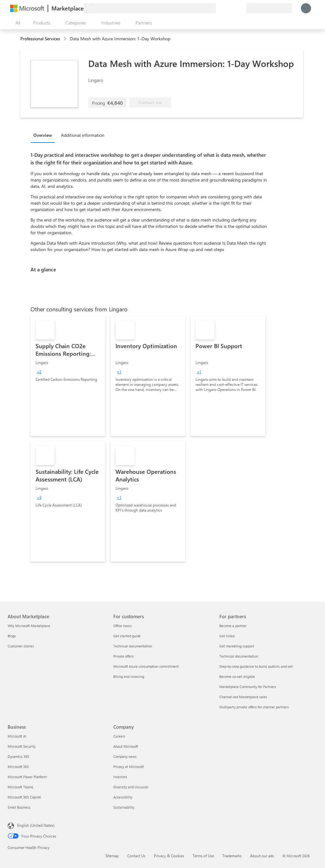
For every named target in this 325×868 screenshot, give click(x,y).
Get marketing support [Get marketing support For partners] (237, 646)
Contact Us (136, 856)
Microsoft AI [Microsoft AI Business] (17, 736)
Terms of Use (203, 856)
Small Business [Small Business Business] (19, 807)
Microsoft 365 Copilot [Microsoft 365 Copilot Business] (24, 797)
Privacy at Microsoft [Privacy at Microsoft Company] (129, 767)
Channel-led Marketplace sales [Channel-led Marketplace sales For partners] (243, 697)
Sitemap (112, 856)
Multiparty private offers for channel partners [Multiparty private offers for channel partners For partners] (254, 707)
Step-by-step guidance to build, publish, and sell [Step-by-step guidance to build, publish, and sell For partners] (256, 666)
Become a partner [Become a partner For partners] (233, 626)
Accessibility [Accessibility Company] (123, 797)
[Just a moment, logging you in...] (306, 8)
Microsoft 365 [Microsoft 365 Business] (18, 767)
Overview (43, 135)
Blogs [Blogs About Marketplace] (12, 636)
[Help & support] (226, 8)
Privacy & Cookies (169, 856)
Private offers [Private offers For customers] (123, 656)
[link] (68, 376)
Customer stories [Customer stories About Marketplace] (21, 646)
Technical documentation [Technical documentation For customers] (133, 646)
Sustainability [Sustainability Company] (124, 807)
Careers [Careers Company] (119, 736)
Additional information (83, 135)
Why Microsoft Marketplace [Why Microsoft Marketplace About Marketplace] (29, 626)
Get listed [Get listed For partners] (227, 636)
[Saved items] (234, 8)
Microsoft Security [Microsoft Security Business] (22, 746)
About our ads (262, 856)
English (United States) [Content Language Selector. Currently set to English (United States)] (36, 825)
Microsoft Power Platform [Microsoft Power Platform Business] (27, 777)
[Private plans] (241, 8)
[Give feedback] (218, 8)
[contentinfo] (66, 39)
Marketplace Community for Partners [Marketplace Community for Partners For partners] (248, 687)
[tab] (44, 135)
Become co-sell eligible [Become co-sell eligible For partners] (237, 676)
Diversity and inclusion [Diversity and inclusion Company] (131, 787)
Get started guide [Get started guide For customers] (127, 636)
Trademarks (232, 856)
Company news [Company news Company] (125, 756)
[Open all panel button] (17, 23)
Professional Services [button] (40, 39)
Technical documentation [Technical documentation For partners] (239, 656)
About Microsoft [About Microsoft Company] (126, 746)
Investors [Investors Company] (120, 777)
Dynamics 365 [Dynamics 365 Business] (18, 756)
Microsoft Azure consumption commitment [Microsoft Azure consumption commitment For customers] (146, 666)
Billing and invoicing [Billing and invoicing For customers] (129, 676)
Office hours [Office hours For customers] (123, 626)
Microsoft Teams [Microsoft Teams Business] (20, 787)
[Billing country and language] (269, 8)
